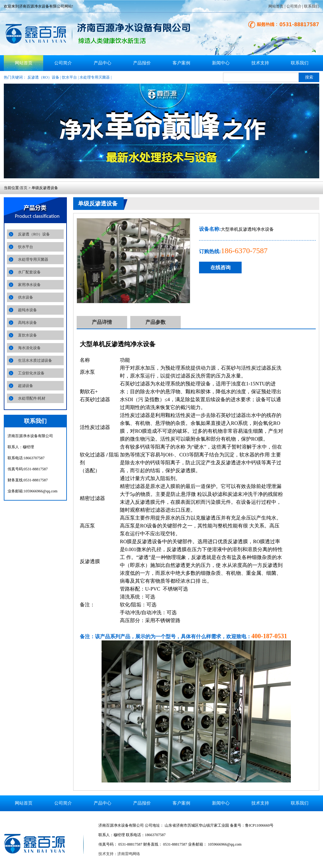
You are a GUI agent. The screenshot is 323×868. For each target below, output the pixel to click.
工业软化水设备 (31, 373)
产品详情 (102, 322)
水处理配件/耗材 (32, 398)
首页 (24, 188)
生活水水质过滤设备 (35, 360)
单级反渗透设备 (98, 204)
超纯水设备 (27, 310)
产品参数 (156, 322)
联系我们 (312, 6)
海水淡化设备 (29, 348)
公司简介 (294, 6)
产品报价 (142, 63)
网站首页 (276, 6)
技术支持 (260, 63)
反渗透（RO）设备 (43, 77)
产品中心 (103, 63)
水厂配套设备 (29, 272)
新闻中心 (221, 63)
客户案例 (181, 63)
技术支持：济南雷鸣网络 (119, 854)
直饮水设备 (27, 335)
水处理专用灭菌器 (95, 77)
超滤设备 (26, 386)
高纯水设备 (27, 323)
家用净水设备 (29, 285)
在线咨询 (220, 268)
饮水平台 (69, 77)
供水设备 (26, 297)
